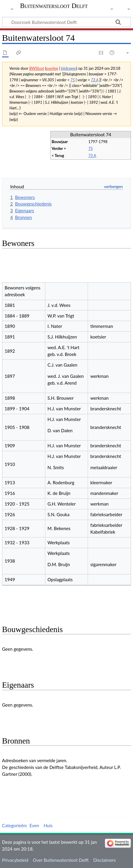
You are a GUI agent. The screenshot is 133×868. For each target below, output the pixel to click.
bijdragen (69, 68)
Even (34, 825)
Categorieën (14, 825)
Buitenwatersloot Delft (54, 6)
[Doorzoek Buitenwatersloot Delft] (66, 22)
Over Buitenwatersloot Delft (61, 860)
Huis (48, 825)
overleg (52, 68)
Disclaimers (105, 860)
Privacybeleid (15, 860)
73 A (95, 80)
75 (73, 80)
